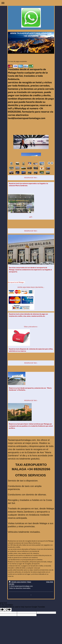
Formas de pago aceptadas (17, 61)
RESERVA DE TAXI (30, 178)
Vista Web (50, 582)
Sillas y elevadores (31, 327)
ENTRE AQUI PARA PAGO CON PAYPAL (30, 287)
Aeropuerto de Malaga (16, 282)
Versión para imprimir (18, 582)
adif (30, 217)
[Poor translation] (8, 610)
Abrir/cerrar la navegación (31, 3)
